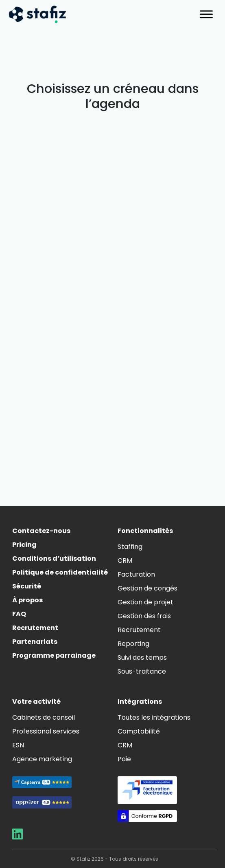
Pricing (24, 545)
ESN (18, 745)
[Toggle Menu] (206, 14)
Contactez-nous (41, 531)
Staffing (130, 547)
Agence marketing (42, 759)
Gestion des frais (144, 616)
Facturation (136, 574)
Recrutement (35, 628)
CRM (125, 561)
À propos (27, 600)
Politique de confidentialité (60, 572)
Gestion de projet (145, 602)
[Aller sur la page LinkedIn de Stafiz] (17, 836)
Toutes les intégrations (154, 717)
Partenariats (35, 642)
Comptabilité (139, 731)
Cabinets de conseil (44, 717)
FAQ (19, 614)
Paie (124, 759)
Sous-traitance (142, 671)
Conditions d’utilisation (54, 558)
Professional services (46, 731)
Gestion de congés (147, 588)
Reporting (133, 644)
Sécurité (27, 586)
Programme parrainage (54, 655)
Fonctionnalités (145, 531)
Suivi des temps (142, 658)
